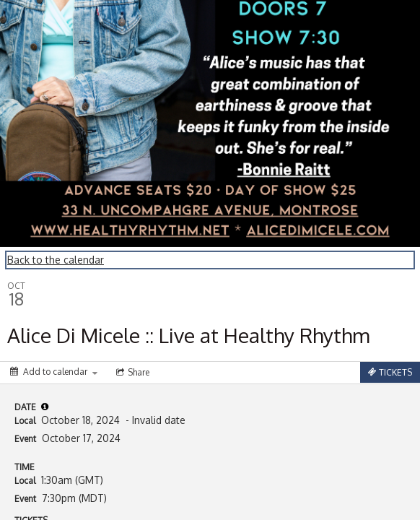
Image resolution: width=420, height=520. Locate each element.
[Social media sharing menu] (131, 373)
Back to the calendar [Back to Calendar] (56, 260)
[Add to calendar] (54, 372)
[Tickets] (390, 372)
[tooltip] (45, 407)
